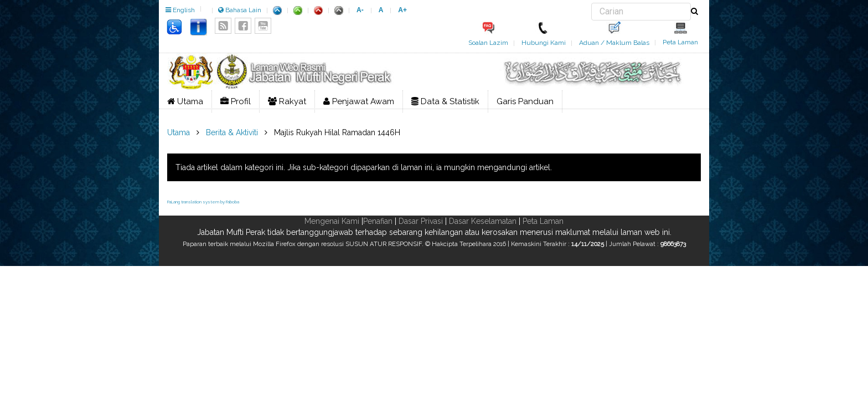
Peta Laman (680, 42)
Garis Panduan (525, 101)
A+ (402, 10)
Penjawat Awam (359, 101)
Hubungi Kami (544, 43)
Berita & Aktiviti (232, 132)
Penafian (378, 221)
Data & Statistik (445, 101)
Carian (591, 3)
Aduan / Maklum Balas (614, 43)
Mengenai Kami (332, 221)
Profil (236, 101)
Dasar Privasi (421, 221)
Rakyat (287, 101)
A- (360, 10)
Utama (185, 101)
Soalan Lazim (488, 43)
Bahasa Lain (240, 10)
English (180, 10)
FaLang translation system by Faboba (203, 202)
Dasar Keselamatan (483, 221)
